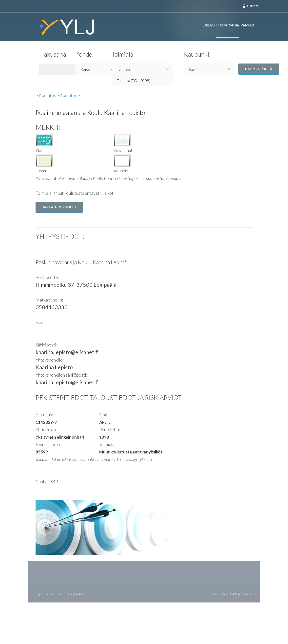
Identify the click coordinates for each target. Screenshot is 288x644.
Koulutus (47, 95)
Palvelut (247, 25)
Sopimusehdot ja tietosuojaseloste (61, 594)
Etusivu (209, 25)
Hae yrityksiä (228, 25)
